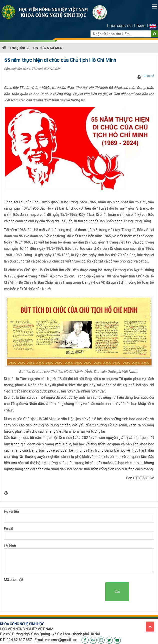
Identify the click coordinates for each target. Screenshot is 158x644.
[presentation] (67, 592)
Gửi (117, 592)
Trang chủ (14, 48)
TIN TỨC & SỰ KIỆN (47, 48)
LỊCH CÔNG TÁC (121, 26)
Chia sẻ (149, 76)
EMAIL (141, 26)
